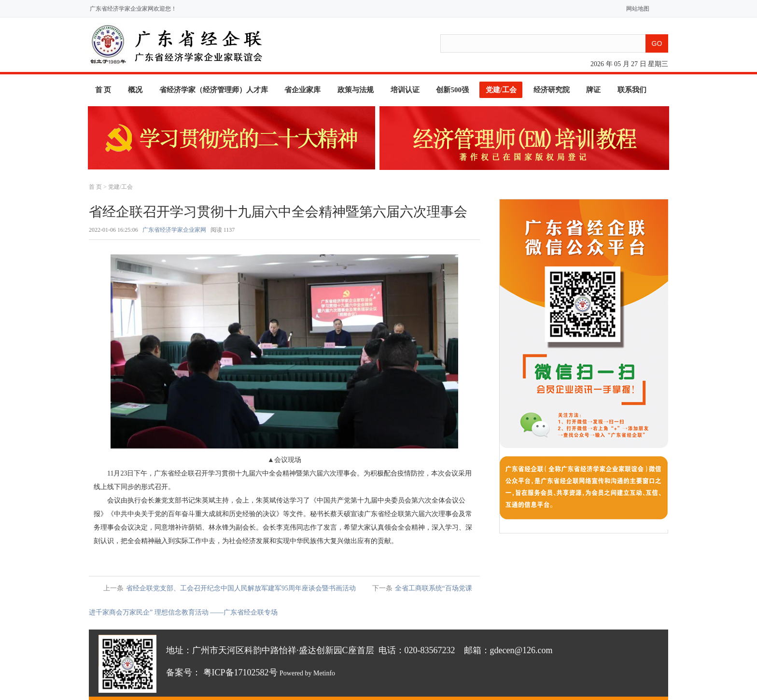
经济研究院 (552, 90)
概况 (135, 90)
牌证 (593, 90)
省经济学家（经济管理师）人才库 (214, 90)
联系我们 (632, 90)
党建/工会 (501, 90)
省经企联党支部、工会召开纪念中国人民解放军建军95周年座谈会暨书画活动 (241, 588)
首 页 (103, 90)
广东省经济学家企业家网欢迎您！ (133, 9)
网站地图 (636, 9)
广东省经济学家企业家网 (174, 230)
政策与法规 (356, 90)
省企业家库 (302, 90)
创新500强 (452, 90)
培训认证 (405, 90)
